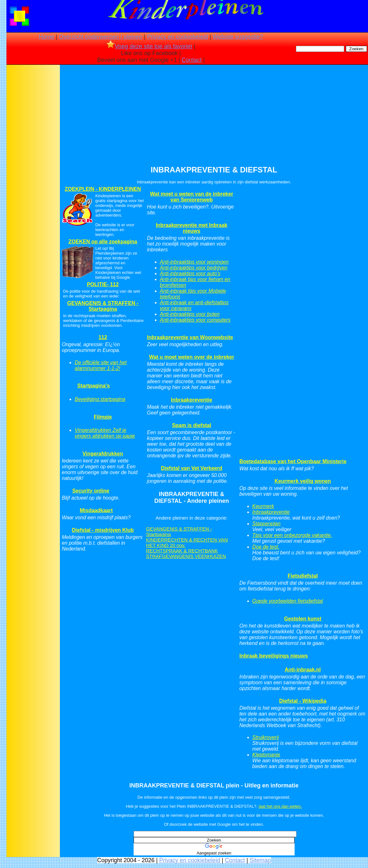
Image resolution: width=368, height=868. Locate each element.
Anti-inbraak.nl (303, 670)
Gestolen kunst (303, 619)
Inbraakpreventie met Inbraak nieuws (192, 228)
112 (103, 337)
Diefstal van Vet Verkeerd (192, 468)
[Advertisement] (33, 168)
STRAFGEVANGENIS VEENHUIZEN (186, 556)
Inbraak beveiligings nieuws (274, 656)
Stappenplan (267, 524)
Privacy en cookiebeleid (178, 37)
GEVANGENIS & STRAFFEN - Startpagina (103, 306)
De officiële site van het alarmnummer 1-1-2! (101, 365)
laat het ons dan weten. (280, 806)
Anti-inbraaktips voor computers (195, 320)
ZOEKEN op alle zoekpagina (103, 242)
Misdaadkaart (96, 510)
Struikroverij (266, 737)
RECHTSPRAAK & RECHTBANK (182, 551)
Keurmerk (263, 506)
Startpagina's (94, 386)
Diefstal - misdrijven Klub (103, 530)
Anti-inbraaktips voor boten (190, 314)
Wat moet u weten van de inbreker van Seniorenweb (192, 197)
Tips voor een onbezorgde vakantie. (292, 535)
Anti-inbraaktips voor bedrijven (194, 268)
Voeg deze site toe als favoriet (149, 46)
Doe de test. (266, 547)
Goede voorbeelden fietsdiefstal (288, 601)
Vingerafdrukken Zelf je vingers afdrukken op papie (105, 433)
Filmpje (103, 417)
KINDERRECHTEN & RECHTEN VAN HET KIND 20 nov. (187, 542)
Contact (192, 60)
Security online (91, 491)
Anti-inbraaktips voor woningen (194, 262)
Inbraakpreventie (192, 400)
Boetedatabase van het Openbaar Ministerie (293, 461)
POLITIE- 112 (103, 284)
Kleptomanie (266, 755)
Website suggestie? (238, 37)
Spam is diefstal (192, 425)
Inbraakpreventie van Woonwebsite (190, 337)
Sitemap (260, 860)
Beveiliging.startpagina (100, 399)
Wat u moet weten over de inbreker (192, 357)
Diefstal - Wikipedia (303, 701)
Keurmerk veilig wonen (303, 481)
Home (46, 37)
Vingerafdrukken (103, 454)
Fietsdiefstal (303, 576)
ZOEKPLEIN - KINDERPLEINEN (103, 189)
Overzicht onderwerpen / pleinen (101, 37)
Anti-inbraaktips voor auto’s (190, 273)
